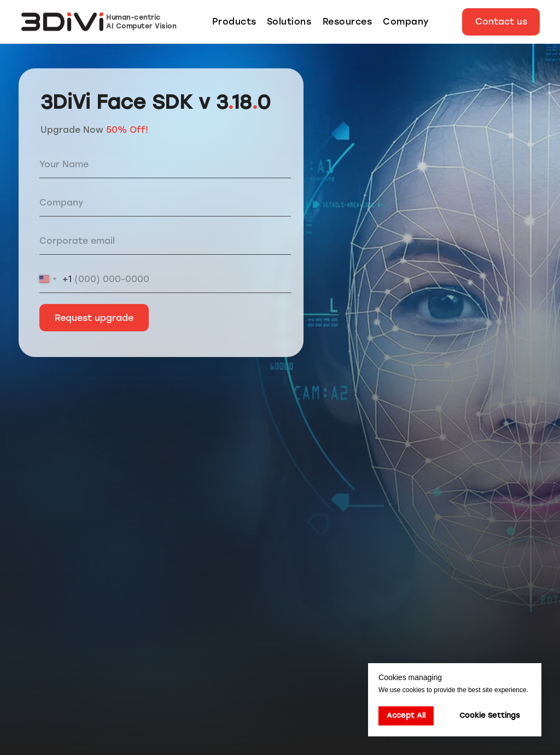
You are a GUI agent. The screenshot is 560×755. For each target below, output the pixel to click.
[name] (165, 165)
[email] (165, 241)
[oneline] (165, 203)
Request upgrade (94, 318)
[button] (501, 22)
